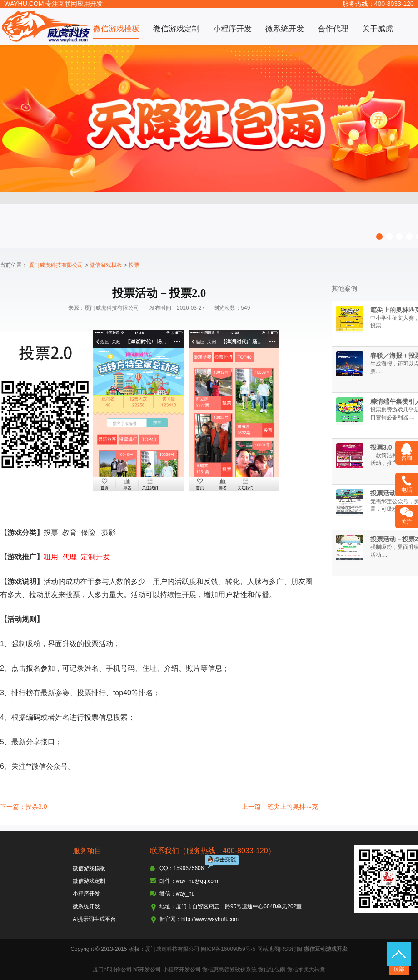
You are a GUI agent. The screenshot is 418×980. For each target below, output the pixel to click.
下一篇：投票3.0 (23, 807)
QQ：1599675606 (182, 868)
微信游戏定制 (176, 29)
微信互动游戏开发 (326, 949)
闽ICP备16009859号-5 (228, 949)
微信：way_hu (177, 894)
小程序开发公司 (182, 970)
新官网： (170, 919)
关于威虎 (378, 29)
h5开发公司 (147, 970)
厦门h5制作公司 (112, 970)
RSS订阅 (291, 949)
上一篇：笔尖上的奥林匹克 (280, 807)
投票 (134, 265)
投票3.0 (381, 447)
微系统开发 (285, 29)
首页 (72, 29)
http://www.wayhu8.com (210, 919)
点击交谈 (223, 863)
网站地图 (268, 949)
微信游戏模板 (116, 29)
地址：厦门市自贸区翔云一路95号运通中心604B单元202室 (231, 906)
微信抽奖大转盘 (306, 970)
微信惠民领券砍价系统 (229, 970)
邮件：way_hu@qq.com (189, 881)
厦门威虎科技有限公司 (56, 265)
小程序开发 (232, 29)
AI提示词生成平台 (94, 919)
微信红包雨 (272, 970)
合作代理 (333, 29)
